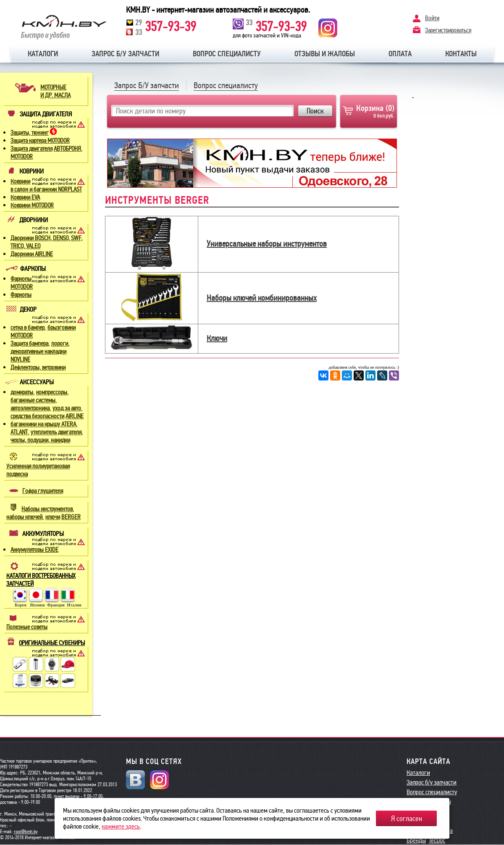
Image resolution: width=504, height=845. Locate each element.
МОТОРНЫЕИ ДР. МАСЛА (55, 91)
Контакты (461, 54)
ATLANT (19, 432)
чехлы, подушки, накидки (40, 440)
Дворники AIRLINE (32, 254)
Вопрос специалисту (227, 54)
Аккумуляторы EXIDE (34, 550)
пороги (60, 344)
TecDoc (437, 840)
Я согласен (407, 819)
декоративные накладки (38, 352)
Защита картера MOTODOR (40, 141)
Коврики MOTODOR (32, 205)
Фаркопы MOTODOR (22, 283)
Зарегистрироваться (448, 30)
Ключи (217, 338)
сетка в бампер (28, 328)
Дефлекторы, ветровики (38, 367)
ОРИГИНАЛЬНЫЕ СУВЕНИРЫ (52, 643)
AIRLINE (75, 416)
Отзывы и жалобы (325, 54)
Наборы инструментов (47, 509)
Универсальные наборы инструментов (267, 244)
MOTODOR (22, 157)
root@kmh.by (26, 832)
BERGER (71, 517)
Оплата (400, 54)
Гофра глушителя (43, 491)
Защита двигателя (31, 149)
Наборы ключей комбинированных (262, 298)
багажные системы (33, 400)
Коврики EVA (25, 197)
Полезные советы (27, 627)
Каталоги (43, 54)
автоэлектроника (30, 408)
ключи (53, 517)
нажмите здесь (121, 826)
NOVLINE (20, 360)
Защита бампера (29, 344)
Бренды (416, 840)
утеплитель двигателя (56, 432)
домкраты (22, 392)
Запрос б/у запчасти (125, 54)
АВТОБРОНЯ (67, 149)
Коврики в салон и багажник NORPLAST (46, 185)
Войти (432, 18)
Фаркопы (21, 295)
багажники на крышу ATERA (43, 424)
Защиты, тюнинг (30, 133)
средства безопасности (37, 416)
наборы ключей (24, 517)
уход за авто (67, 408)
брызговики (62, 328)
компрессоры (52, 392)
